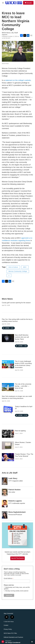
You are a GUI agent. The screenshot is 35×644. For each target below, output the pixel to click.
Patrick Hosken (14, 490)
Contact (6, 625)
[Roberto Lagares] (5, 504)
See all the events (17, 558)
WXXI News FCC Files (10, 633)
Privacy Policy (8, 629)
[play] (3, 642)
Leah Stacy (13, 478)
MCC (25, 267)
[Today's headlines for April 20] (8, 410)
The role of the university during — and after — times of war (23, 386)
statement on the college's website (18, 80)
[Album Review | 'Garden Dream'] (8, 445)
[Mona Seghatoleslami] (5, 515)
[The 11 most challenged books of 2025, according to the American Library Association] (8, 364)
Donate (29, 3)
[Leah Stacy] (5, 481)
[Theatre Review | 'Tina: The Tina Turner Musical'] (8, 457)
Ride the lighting (20, 431)
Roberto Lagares (15, 501)
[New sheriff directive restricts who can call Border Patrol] (8, 338)
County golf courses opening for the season (16, 303)
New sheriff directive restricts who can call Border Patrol (22, 337)
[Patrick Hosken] (5, 492)
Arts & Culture (13, 267)
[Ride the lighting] (8, 434)
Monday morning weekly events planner (17, 591)
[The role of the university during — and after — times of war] (8, 387)
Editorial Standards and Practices (13, 637)
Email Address (9, 578)
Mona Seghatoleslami (17, 512)
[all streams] (33, 642)
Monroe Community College (18, 271)
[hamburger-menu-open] (3, 3)
